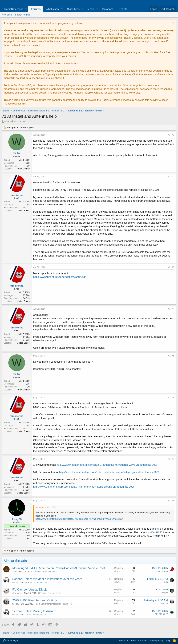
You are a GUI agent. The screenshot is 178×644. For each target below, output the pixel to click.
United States (23, 211)
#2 (173, 177)
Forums (36, 9)
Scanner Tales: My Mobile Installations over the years (47, 579)
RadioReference (14, 9)
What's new (52, 9)
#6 (173, 398)
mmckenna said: (44, 507)
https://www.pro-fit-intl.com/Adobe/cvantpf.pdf (59, 277)
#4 (173, 309)
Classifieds (73, 9)
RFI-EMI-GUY (161, 614)
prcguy (165, 593)
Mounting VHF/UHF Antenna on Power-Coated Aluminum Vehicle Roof (59, 568)
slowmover (17, 593)
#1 (173, 135)
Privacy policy (156, 641)
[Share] (169, 135)
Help (168, 641)
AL (28, 538)
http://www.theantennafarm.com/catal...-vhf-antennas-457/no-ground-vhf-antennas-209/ (84, 487)
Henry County (23, 169)
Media (91, 9)
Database (108, 9)
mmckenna (17, 195)
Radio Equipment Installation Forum (51, 604)
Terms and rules (139, 641)
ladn (166, 582)
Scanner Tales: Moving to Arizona (34, 611)
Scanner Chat (40, 583)
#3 (173, 267)
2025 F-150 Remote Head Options (35, 600)
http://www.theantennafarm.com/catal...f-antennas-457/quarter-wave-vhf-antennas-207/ (107, 465)
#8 (173, 501)
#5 (173, 356)
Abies (15, 572)
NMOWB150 (155, 532)
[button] (26, 9)
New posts (7, 15)
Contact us (123, 641)
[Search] (168, 9)
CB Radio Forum (46, 593)
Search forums (23, 15)
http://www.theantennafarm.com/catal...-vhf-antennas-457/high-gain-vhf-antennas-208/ (109, 472)
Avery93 (17, 519)
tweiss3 (16, 604)
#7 (173, 459)
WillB (7, 121)
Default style (10, 641)
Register (124, 9)
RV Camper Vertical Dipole (30, 590)
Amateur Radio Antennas (45, 572)
